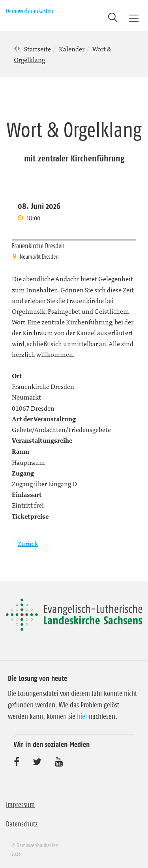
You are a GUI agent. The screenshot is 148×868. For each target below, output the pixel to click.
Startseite (37, 49)
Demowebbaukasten (30, 11)
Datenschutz (22, 824)
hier (82, 716)
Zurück (28, 544)
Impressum (20, 805)
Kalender (72, 49)
